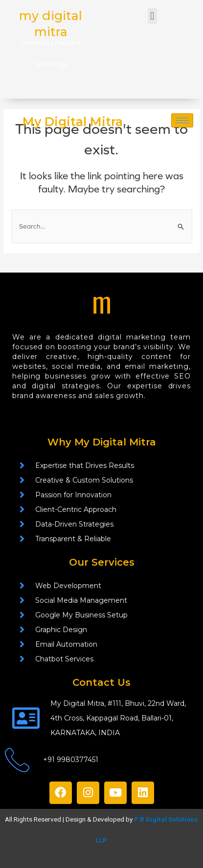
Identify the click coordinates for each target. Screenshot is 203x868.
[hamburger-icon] (182, 120)
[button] (152, 16)
